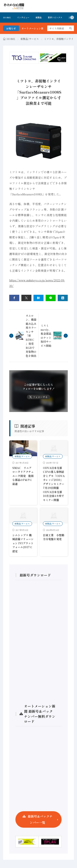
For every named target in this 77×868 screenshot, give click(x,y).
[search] (71, 28)
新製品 (39, 17)
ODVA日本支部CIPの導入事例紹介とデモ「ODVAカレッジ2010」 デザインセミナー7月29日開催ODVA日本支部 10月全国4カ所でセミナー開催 (54, 484)
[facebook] (14, 298)
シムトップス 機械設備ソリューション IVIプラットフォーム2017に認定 (23, 543)
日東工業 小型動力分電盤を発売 (54, 537)
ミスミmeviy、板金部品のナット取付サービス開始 (46, 336)
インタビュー (23, 17)
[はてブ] (38, 298)
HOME (7, 17)
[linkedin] (63, 298)
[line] (51, 298)
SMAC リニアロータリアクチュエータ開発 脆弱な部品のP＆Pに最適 (23, 476)
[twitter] (26, 298)
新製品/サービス (30, 39)
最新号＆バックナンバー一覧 (40, 819)
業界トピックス (55, 17)
